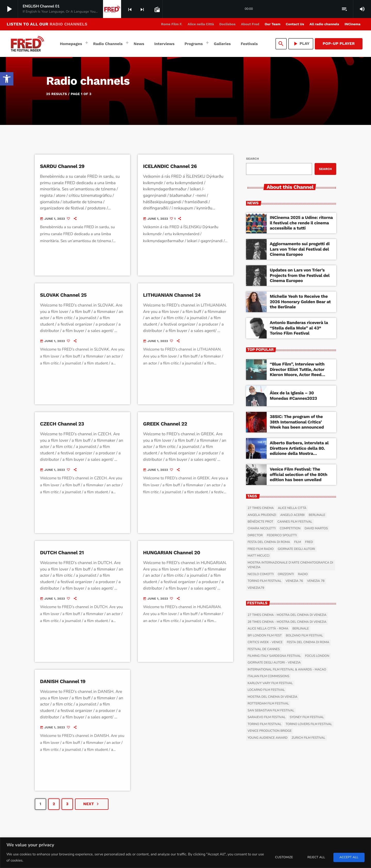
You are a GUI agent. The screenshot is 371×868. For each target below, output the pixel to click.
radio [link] (303, 574)
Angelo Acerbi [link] (293, 515)
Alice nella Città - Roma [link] (268, 629)
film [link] (298, 542)
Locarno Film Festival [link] (266, 690)
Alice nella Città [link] (292, 508)
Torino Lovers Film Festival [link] (309, 724)
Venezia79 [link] (256, 588)
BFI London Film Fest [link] (265, 636)
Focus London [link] (317, 656)
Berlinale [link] (317, 515)
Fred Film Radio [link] (261, 549)
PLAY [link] (301, 44)
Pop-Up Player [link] (339, 44)
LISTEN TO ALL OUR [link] (47, 24)
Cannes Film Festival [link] (295, 522)
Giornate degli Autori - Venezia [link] (274, 663)
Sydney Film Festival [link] (307, 718)
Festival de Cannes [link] (264, 649)
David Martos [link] (316, 529)
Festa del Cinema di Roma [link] (269, 542)
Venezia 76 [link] (294, 581)
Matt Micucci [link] (259, 556)
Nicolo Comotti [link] (261, 574)
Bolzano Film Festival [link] (304, 636)
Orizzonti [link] (286, 574)
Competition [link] (290, 529)
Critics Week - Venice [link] (265, 642)
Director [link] (255, 535)
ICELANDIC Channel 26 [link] (171, 166)
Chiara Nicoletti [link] (262, 529)
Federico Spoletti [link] (282, 535)
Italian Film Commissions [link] (268, 677)
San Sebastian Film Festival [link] (271, 711)
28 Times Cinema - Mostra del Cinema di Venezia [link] (287, 622)
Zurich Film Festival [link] (309, 738)
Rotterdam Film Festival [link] (268, 704)
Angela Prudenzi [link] (262, 515)
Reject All (316, 857)
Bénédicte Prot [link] (260, 522)
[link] (7, 79)
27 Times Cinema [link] (261, 508)
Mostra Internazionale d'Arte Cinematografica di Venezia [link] (290, 565)
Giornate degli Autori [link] (296, 549)
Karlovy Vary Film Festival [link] (270, 683)
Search (252, 159)
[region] (185, 853)
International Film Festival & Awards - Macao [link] (287, 670)
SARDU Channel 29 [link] (63, 166)
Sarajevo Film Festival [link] (267, 718)
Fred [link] (309, 542)
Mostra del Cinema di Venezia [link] (272, 697)
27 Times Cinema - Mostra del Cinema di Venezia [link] (287, 615)
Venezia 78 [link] (316, 581)
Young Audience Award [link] (268, 738)
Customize (284, 857)
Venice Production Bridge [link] (270, 731)
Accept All (349, 857)
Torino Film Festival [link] (265, 581)
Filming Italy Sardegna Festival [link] (274, 656)
